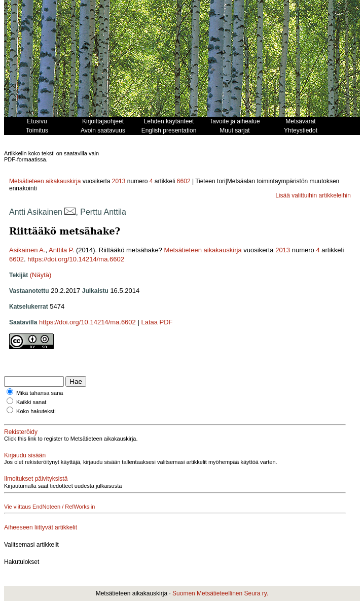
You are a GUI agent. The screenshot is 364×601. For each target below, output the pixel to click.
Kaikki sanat (31, 402)
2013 (119, 181)
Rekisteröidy (21, 432)
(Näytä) (41, 275)
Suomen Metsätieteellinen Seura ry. (220, 593)
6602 (184, 181)
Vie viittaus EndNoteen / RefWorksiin (49, 507)
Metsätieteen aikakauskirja (45, 181)
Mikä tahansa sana (40, 393)
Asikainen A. (27, 250)
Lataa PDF (157, 322)
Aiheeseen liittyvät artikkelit (41, 527)
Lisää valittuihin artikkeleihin (313, 195)
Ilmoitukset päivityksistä (36, 479)
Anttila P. (61, 250)
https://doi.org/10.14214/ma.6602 (76, 259)
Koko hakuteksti (36, 411)
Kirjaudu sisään (25, 455)
